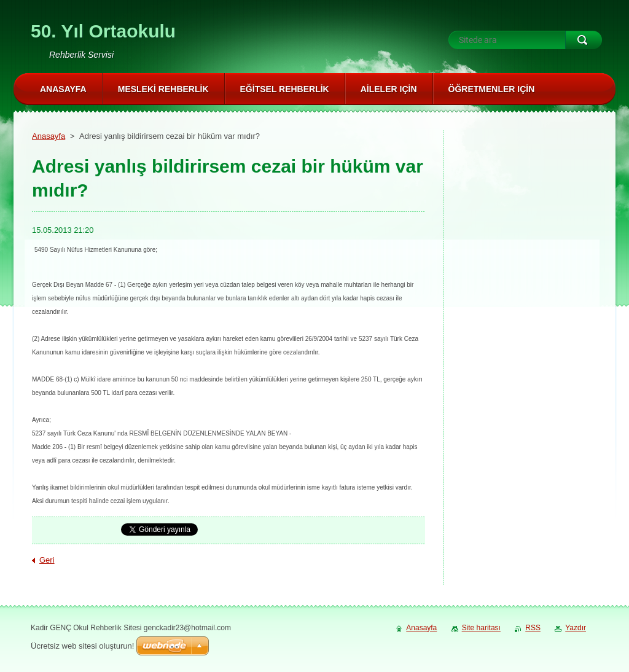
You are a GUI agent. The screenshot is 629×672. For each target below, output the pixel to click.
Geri (47, 560)
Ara (584, 40)
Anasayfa (49, 136)
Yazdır (576, 628)
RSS (533, 628)
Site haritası (481, 628)
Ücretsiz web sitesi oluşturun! (82, 646)
